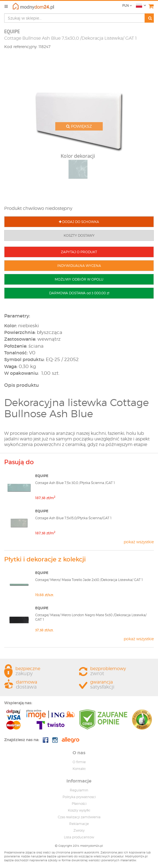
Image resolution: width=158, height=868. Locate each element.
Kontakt (79, 769)
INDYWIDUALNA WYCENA (79, 266)
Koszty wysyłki (79, 810)
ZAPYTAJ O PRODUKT (79, 252)
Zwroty (79, 830)
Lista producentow (79, 837)
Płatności (79, 804)
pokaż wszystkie (139, 542)
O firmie (79, 762)
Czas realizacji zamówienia (79, 817)
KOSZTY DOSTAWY (79, 235)
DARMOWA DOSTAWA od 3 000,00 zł (79, 293)
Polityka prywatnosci (79, 797)
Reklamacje (79, 824)
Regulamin (79, 790)
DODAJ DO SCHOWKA (79, 222)
